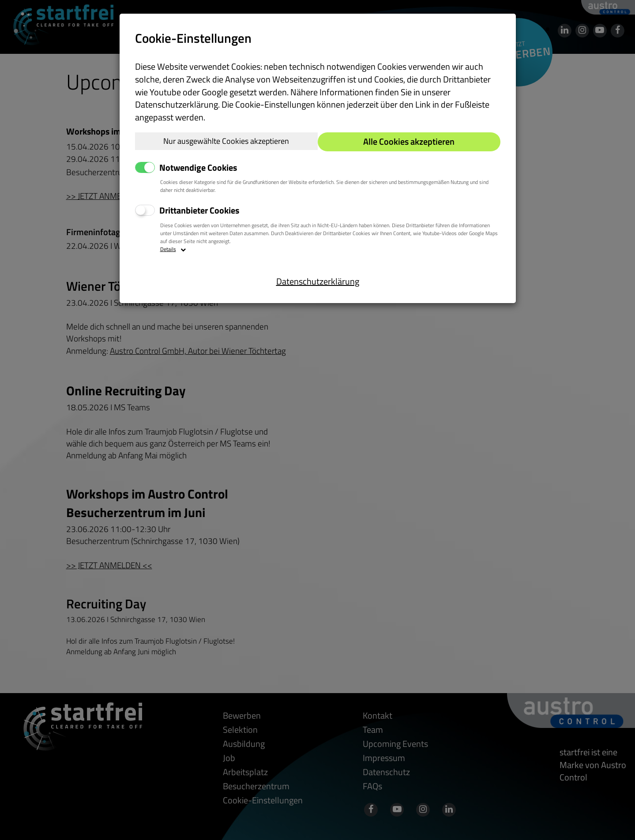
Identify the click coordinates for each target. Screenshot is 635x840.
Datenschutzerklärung (318, 281)
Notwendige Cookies (198, 168)
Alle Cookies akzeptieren (409, 141)
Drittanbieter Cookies (199, 211)
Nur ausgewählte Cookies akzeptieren (226, 141)
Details (173, 249)
